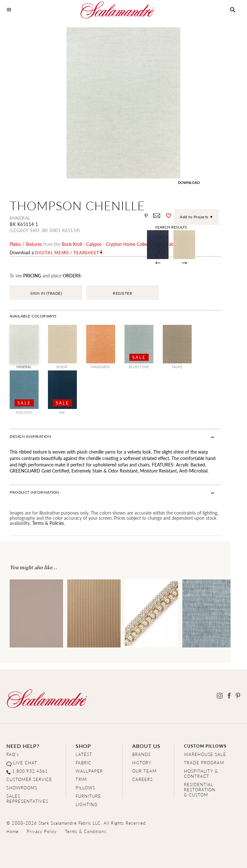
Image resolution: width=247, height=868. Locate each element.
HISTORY (142, 763)
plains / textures (26, 244)
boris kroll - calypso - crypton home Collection (109, 244)
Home (13, 832)
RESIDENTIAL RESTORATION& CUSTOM (200, 790)
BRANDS (142, 755)
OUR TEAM (144, 771)
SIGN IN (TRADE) (46, 294)
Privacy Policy (42, 832)
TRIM (81, 780)
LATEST (84, 755)
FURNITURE (88, 796)
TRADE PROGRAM (204, 763)
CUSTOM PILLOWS (205, 746)
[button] (233, 10)
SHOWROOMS (22, 788)
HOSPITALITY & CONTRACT (201, 774)
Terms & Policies (48, 523)
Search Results (185, 227)
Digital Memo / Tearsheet (67, 253)
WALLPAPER (89, 771)
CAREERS (142, 780)
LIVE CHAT (25, 763)
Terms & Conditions (86, 832)
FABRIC (83, 763)
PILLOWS (85, 788)
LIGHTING (87, 805)
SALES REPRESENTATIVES (27, 799)
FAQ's (13, 755)
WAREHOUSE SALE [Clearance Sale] (205, 755)
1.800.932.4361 (30, 771)
